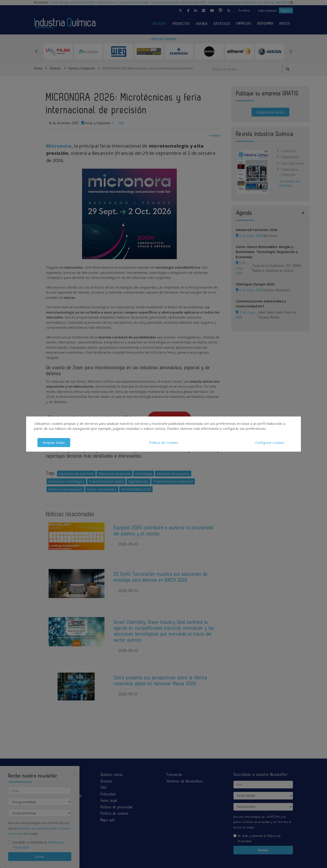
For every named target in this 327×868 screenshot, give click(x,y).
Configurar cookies (270, 443)
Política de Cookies (164, 443)
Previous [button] (36, 51)
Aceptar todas (54, 443)
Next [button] (291, 51)
